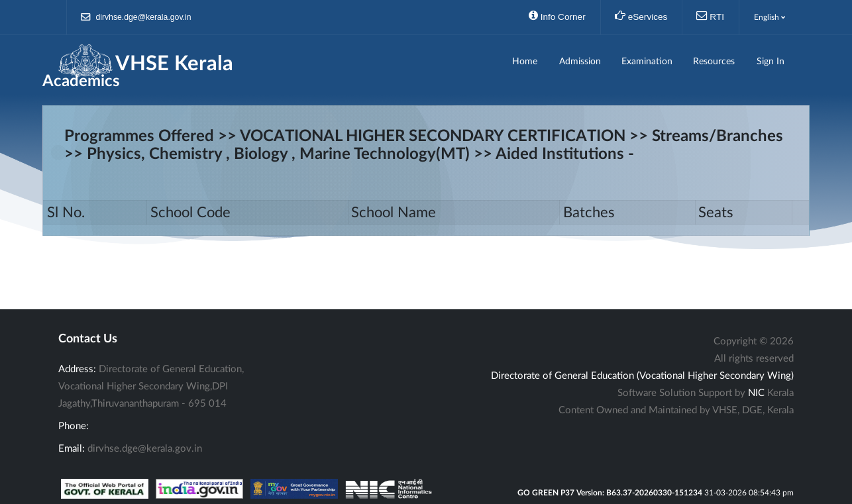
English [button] (770, 17)
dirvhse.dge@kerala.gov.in (136, 18)
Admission (580, 62)
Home (525, 62)
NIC (756, 393)
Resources (714, 62)
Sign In (771, 62)
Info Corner (557, 16)
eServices (641, 16)
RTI (710, 16)
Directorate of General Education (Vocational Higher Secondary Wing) (642, 376)
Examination (647, 62)
